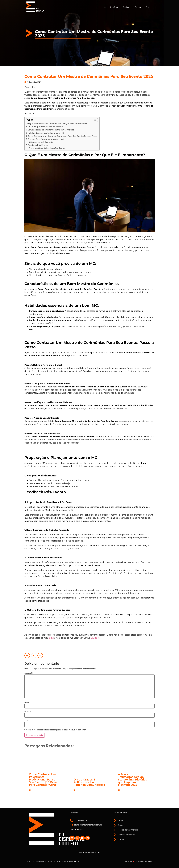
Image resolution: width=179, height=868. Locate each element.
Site (26, 721)
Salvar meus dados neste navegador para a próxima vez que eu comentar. (56, 730)
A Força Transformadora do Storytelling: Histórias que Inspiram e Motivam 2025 (132, 780)
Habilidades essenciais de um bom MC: (46, 133)
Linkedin (95, 638)
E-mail (28, 712)
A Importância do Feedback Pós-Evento (48, 148)
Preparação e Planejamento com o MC (46, 139)
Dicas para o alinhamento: (42, 142)
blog (51, 638)
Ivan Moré (114, 7)
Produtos (127, 7)
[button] (27, 656)
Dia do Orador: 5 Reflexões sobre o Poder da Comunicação (89, 782)
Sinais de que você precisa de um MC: (45, 127)
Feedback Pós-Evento (38, 145)
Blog (148, 7)
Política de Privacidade (89, 853)
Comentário (30, 673)
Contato (138, 7)
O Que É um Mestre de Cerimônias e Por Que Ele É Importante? (57, 124)
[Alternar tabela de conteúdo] (95, 120)
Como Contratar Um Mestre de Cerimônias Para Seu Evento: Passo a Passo (62, 136)
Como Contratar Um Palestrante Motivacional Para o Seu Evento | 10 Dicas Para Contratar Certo (43, 780)
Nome (28, 702)
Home (103, 7)
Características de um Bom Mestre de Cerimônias (51, 130)
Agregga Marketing (145, 861)
